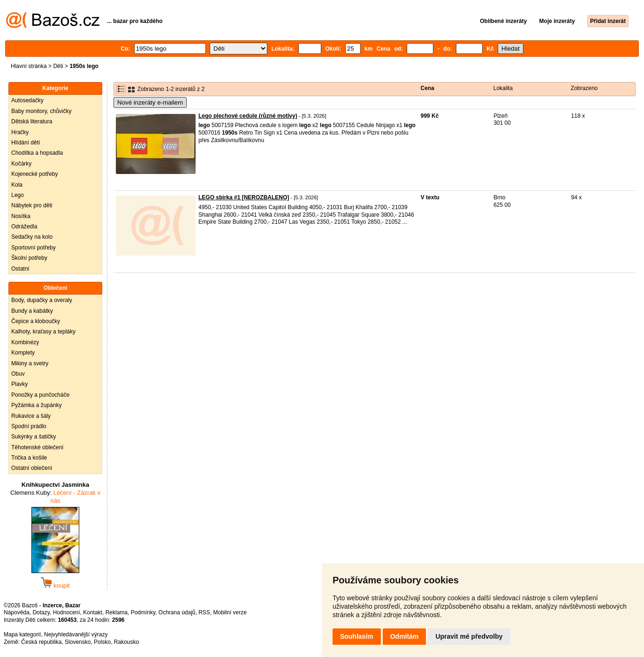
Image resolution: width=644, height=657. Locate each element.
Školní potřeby (29, 258)
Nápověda (17, 612)
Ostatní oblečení (32, 468)
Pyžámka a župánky (36, 405)
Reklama (117, 612)
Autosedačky (27, 100)
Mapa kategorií (22, 634)
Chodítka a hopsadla (37, 153)
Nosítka (21, 216)
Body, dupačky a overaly (42, 300)
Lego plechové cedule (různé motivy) (248, 116)
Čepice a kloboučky (36, 321)
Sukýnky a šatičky (34, 437)
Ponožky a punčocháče (40, 395)
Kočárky (21, 164)
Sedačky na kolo (32, 237)
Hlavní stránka (29, 66)
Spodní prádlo (29, 426)
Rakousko (126, 642)
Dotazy (41, 612)
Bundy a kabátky (32, 311)
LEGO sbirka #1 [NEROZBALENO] (244, 197)
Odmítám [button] (405, 636)
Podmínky (143, 612)
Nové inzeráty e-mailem (150, 102)
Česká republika (41, 642)
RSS (204, 612)
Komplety (23, 353)
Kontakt (93, 612)
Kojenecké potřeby (34, 174)
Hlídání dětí (26, 143)
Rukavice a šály (31, 416)
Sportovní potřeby (34, 248)
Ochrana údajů (177, 612)
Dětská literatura (32, 121)
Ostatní (20, 269)
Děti (58, 66)
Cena (428, 88)
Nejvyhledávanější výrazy (76, 634)
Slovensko (78, 642)
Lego (18, 195)
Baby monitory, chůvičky (42, 111)
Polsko (102, 642)
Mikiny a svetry (30, 363)
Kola (17, 185)
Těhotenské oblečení (37, 447)
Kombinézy (25, 342)
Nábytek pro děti (32, 205)
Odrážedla (24, 227)
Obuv (18, 374)
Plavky (19, 384)
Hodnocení (67, 612)
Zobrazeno (584, 88)
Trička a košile (29, 458)
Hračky (20, 132)
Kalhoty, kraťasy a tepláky (43, 332)
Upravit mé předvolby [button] (469, 636)
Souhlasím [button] (357, 636)
